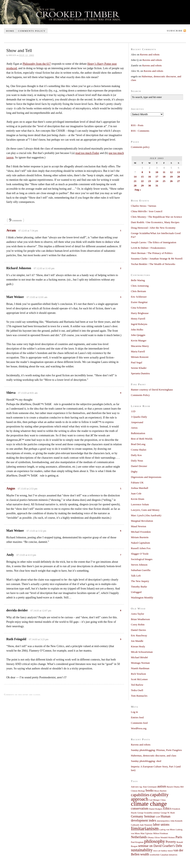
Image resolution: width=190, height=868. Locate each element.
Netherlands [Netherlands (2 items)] (139, 837)
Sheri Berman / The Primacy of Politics (152, 253)
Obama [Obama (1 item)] (151, 837)
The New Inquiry (140, 581)
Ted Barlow (137, 685)
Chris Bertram (138, 291)
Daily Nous (137, 461)
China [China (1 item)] (163, 800)
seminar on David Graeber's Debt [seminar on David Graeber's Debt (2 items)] (160, 846)
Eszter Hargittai (139, 302)
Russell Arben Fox (141, 548)
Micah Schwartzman (142, 652)
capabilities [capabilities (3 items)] (140, 795)
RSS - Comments (140, 131)
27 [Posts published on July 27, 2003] (179, 181)
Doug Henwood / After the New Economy (153, 228)
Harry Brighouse (140, 313)
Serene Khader (139, 368)
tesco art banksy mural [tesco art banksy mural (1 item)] (163, 851)
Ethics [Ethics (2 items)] (167, 809)
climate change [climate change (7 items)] (149, 804)
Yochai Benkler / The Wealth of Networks (153, 264)
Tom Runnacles (139, 696)
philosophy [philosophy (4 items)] (155, 841)
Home (10, 31)
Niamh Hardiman (140, 668)
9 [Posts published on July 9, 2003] (150, 172)
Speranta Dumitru (140, 373)
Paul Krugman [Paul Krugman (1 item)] (137, 842)
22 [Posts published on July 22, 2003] (142, 181)
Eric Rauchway (139, 635)
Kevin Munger (139, 340)
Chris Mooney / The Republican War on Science (157, 217)
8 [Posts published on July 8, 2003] (142, 172)
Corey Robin (138, 624)
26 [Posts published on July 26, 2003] (171, 181)
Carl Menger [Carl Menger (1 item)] (154, 800)
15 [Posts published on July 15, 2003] (142, 177)
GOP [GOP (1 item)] (158, 817)
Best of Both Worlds (142, 439)
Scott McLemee (139, 679)
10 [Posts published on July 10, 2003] (157, 172)
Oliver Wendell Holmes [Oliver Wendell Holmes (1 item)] (165, 837)
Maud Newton (139, 526)
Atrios (134, 428)
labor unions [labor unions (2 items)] (161, 825)
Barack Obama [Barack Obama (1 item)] (173, 787)
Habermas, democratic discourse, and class (154, 756)
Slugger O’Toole (140, 554)
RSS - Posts (137, 125)
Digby (134, 472)
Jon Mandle (137, 641)
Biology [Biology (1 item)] (141, 791)
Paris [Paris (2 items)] (179, 837)
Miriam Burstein (140, 537)
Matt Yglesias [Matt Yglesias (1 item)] (146, 833)
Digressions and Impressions (146, 477)
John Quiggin (138, 335)
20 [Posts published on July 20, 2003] (179, 177)
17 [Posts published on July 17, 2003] (157, 177)
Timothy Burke (139, 587)
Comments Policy (140, 395)
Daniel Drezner (139, 466)
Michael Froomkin (141, 532)
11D (133, 411)
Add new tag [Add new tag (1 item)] (136, 787)
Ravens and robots (150, 54)
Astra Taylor (138, 614)
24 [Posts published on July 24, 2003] (157, 181)
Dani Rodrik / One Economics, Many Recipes (155, 222)
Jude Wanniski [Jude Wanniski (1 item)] (146, 825)
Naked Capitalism (140, 543)
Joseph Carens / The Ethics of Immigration (154, 242)
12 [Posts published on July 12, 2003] (171, 172)
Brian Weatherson (140, 619)
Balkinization (138, 433)
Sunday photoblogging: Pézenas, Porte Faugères (156, 750)
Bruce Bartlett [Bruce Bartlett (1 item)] (160, 791)
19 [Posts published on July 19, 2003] (171, 177)
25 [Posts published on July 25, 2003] (164, 181)
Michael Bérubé (139, 657)
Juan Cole (136, 493)
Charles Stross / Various (144, 206)
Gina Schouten (139, 308)
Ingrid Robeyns (139, 324)
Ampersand (137, 422)
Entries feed (137, 717)
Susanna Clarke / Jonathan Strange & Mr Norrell (157, 259)
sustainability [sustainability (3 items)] (142, 850)
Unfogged (136, 592)
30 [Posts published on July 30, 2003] (150, 186)
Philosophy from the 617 (37, 64)
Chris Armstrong (140, 286)
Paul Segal (137, 362)
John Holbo (137, 330)
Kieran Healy (138, 646)
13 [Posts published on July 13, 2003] (179, 172)
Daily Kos (136, 455)
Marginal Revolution (142, 521)
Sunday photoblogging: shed (146, 761)
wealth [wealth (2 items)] (145, 854)
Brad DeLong (138, 444)
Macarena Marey (140, 346)
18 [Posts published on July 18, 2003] (164, 177)
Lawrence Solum (140, 504)
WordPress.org (139, 728)
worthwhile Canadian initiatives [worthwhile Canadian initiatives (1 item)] (163, 855)
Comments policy (32, 31)
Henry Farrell (138, 319)
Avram (11, 230)
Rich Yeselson (138, 674)
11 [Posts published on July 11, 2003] (164, 172)
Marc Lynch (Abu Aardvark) (146, 515)
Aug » (138, 190)
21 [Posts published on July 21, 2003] (135, 181)
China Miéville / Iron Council (147, 211)
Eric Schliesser (139, 297)
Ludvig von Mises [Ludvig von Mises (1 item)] (167, 830)
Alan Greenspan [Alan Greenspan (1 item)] (150, 787)
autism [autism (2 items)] (162, 786)
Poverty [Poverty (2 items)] (171, 842)
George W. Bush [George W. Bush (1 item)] (168, 813)
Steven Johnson (139, 565)
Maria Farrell (138, 351)
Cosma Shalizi (139, 450)
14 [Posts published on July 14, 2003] (135, 177)
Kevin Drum (138, 499)
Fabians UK (137, 482)
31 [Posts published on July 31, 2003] (157, 186)
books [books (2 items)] (150, 791)
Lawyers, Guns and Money (145, 510)
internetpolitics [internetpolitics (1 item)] (163, 821)
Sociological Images (142, 559)
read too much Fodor (87, 153)
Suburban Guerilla (141, 570)
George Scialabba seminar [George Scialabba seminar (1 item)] (149, 813)
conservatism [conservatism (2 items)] (140, 809)
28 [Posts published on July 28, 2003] (135, 186)
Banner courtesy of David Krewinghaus (152, 390)
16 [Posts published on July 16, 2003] (150, 177)
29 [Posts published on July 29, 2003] (142, 186)
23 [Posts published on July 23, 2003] (150, 181)
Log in (134, 712)
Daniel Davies (138, 630)
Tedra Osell (137, 690)
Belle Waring (138, 280)
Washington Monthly (142, 597)
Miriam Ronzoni (140, 357)
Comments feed (139, 723)
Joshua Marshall (140, 488)
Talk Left (136, 576)
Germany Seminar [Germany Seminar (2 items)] (143, 816)
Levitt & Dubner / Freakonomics (148, 248)
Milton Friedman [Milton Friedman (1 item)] (161, 833)
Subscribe (175, 31)
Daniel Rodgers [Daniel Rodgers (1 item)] (156, 809)
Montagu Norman (140, 663)
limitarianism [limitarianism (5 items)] (145, 829)
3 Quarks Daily (139, 417)
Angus (11, 488)
